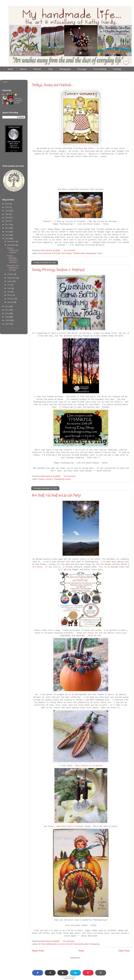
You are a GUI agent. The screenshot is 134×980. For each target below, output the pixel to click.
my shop (112, 452)
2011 (7, 310)
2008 (7, 320)
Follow (5, 82)
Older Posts (124, 951)
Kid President (67, 253)
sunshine (49, 479)
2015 (7, 232)
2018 (7, 221)
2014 (7, 235)
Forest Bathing (100, 69)
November (12, 245)
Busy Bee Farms (86, 148)
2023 (7, 207)
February (11, 299)
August (10, 281)
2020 (7, 214)
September (12, 278)
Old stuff (70, 944)
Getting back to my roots (56, 944)
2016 (7, 228)
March (10, 295)
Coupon (41, 479)
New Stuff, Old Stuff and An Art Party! (57, 495)
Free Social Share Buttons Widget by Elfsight (69, 978)
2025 (7, 204)
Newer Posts (38, 951)
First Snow (56, 253)
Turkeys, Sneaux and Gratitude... (53, 85)
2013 (7, 238)
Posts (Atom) (86, 958)
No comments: (70, 250)
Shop (50, 69)
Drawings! (82, 69)
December (12, 241)
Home (10, 69)
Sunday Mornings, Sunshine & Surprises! (58, 270)
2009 (7, 317)
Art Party (42, 944)
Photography (65, 69)
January (11, 302)
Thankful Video (79, 253)
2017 (7, 225)
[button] (38, 973)
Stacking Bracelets (81, 944)
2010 (7, 313)
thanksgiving (91, 253)
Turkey (100, 253)
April (9, 292)
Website (23, 69)
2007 (7, 324)
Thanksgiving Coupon (62, 479)
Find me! (37, 69)
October (11, 274)
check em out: (95, 636)
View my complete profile (18, 101)
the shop (65, 564)
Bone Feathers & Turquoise (89, 766)
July (9, 285)
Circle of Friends (45, 253)
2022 (7, 211)
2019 (7, 218)
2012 (7, 306)
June (9, 288)
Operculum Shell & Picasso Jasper (74, 826)
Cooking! (117, 69)
